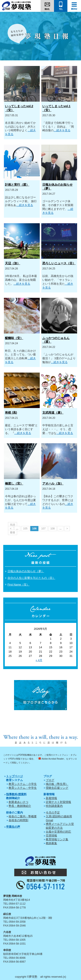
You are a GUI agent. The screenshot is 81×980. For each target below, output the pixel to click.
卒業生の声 (13, 827)
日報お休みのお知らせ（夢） (26, 571)
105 (25, 529)
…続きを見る (62, 130)
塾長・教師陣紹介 (20, 806)
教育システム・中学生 (23, 788)
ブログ (50, 780)
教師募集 (51, 843)
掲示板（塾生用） (57, 784)
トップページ (14, 776)
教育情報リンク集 (57, 839)
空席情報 (51, 836)
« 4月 (39, 660)
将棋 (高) (11, 413)
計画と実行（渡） (17, 185)
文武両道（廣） (53, 413)
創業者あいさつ (18, 802)
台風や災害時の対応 (58, 832)
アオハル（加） (53, 483)
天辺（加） (13, 263)
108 (52, 529)
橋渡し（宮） (14, 483)
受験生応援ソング (57, 788)
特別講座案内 (54, 806)
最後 (13, 532)
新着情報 (51, 798)
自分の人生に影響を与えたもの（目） (31, 578)
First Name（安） (19, 585)
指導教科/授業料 (16, 794)
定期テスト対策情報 (58, 802)
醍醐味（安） (14, 338)
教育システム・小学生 (23, 784)
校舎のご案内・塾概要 (23, 816)
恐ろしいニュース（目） (59, 263)
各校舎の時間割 (18, 820)
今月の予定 (53, 813)
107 (43, 529)
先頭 (13, 525)
